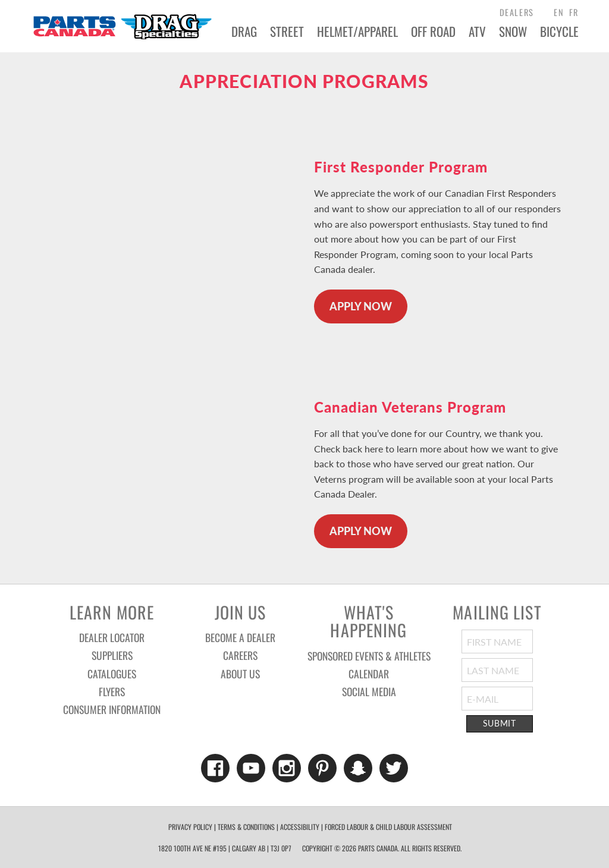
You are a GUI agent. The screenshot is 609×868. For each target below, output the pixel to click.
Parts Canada (122, 26)
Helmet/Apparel (357, 31)
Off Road (433, 31)
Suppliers (112, 655)
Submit (500, 724)
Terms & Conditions (246, 827)
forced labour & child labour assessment (388, 827)
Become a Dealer (240, 637)
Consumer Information (112, 709)
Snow (513, 31)
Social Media (369, 691)
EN (559, 12)
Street (287, 31)
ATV (477, 31)
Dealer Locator (112, 637)
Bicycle (559, 31)
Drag (244, 31)
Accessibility (300, 827)
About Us (240, 674)
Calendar (369, 674)
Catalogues (112, 674)
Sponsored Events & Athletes (369, 656)
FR (574, 12)
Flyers (112, 691)
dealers (517, 12)
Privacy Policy (190, 827)
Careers (240, 655)
